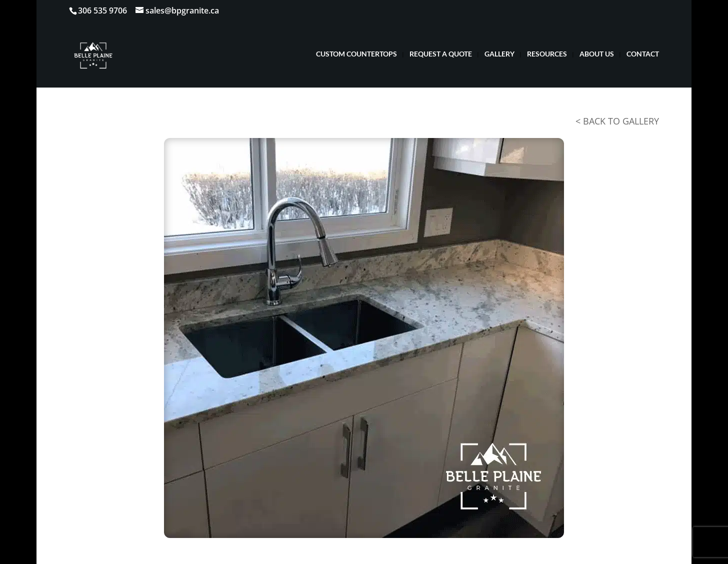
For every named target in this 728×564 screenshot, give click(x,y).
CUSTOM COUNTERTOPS (356, 54)
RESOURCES (547, 54)
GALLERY (499, 54)
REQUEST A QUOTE (441, 54)
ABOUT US (597, 54)
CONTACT (643, 54)
